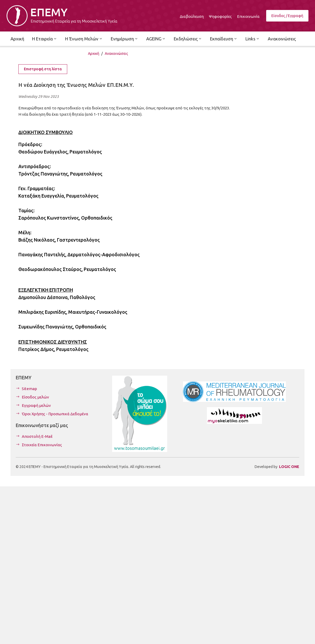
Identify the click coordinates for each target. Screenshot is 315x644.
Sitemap (29, 389)
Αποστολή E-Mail (37, 436)
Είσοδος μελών (35, 397)
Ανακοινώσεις (116, 54)
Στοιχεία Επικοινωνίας (42, 445)
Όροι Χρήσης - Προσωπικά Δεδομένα (55, 414)
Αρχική (94, 54)
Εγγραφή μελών (36, 405)
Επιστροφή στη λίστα (43, 69)
